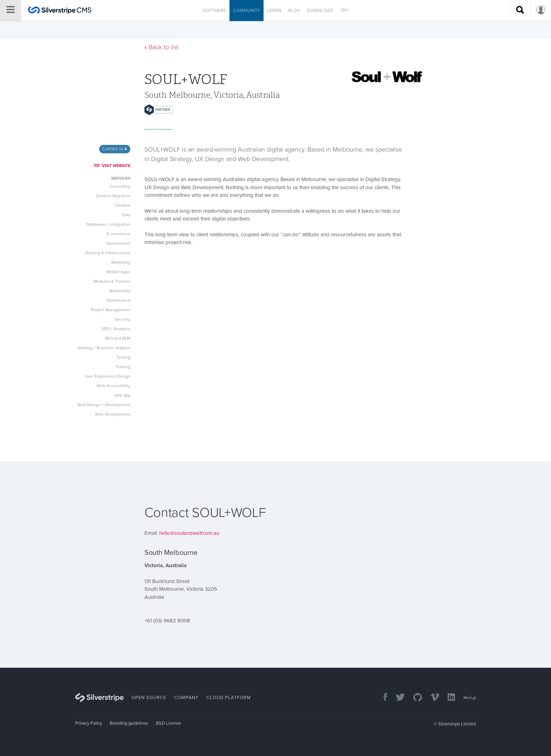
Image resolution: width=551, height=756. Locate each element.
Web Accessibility (114, 386)
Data (126, 215)
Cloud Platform (229, 698)
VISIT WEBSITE (112, 166)
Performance (118, 300)
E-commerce (118, 234)
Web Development (113, 414)
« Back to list (161, 47)
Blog (294, 11)
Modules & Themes (112, 281)
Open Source (149, 698)
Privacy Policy (89, 723)
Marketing (121, 262)
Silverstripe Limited (457, 724)
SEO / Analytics (116, 329)
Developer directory (204, 30)
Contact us (115, 149)
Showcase (249, 30)
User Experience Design (108, 376)
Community (247, 11)
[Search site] (520, 11)
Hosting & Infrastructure (108, 253)
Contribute (357, 30)
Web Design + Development (104, 405)
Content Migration (113, 196)
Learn (274, 11)
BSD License (168, 723)
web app (122, 395)
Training (123, 367)
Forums (278, 30)
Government (118, 243)
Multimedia (120, 291)
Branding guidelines (129, 723)
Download (320, 11)
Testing (123, 357)
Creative (122, 205)
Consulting (120, 186)
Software (214, 11)
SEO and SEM (118, 338)
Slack (301, 30)
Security (123, 319)
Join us (324, 30)
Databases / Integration (108, 224)
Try (344, 11)
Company (186, 698)
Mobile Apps (118, 272)
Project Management (111, 310)
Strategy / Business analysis (104, 348)
